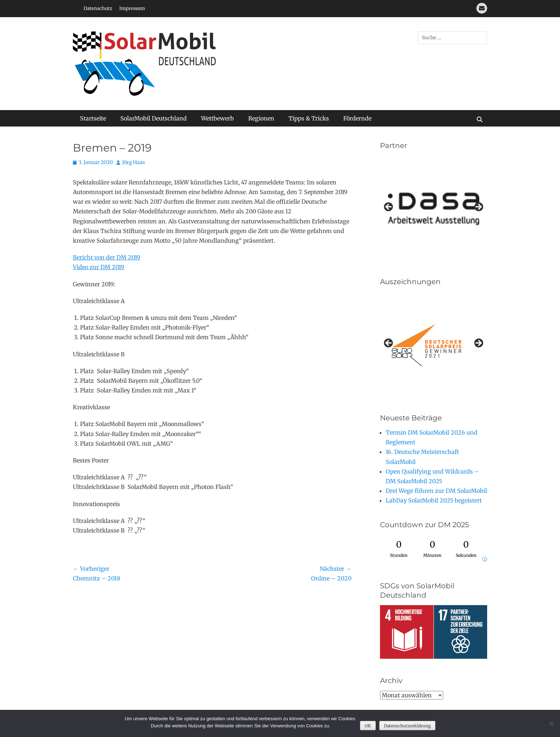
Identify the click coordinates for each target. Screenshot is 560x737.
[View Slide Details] (434, 345)
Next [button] (478, 207)
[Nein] (551, 723)
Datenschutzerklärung (407, 726)
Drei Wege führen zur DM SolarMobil (436, 491)
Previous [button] (389, 207)
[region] (434, 209)
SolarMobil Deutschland (154, 118)
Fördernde (357, 118)
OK (368, 726)
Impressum (132, 8)
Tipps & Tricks (309, 118)
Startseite (93, 118)
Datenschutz (98, 8)
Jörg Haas (134, 162)
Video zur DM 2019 (99, 267)
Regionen (261, 118)
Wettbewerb (217, 118)
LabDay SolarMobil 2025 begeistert (434, 500)
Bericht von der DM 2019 (107, 257)
